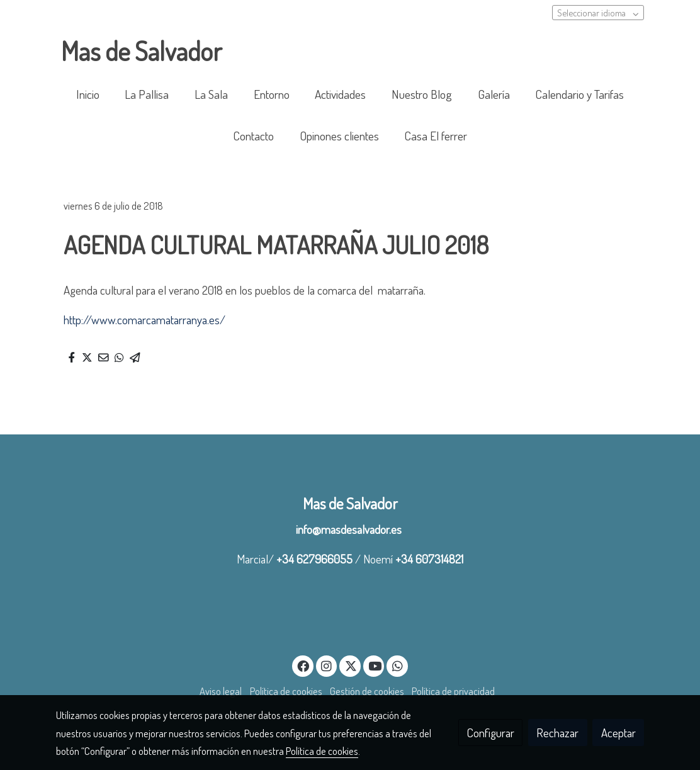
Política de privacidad (453, 691)
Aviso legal (221, 691)
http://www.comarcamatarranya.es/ (144, 320)
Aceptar (618, 733)
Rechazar (557, 733)
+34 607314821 (429, 559)
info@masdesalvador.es (350, 529)
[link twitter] (351, 665)
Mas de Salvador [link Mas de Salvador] (142, 51)
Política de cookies (286, 691)
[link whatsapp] (397, 665)
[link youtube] (375, 665)
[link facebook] (303, 665)
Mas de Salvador (350, 503)
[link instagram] (327, 665)
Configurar (491, 733)
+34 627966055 (314, 559)
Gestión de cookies (367, 691)
